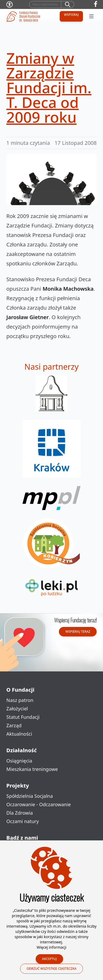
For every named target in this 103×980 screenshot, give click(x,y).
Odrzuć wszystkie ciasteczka (52, 969)
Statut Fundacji (23, 717)
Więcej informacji (52, 947)
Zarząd (14, 725)
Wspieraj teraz (78, 632)
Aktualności (19, 734)
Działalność (22, 750)
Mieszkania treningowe (32, 769)
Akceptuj (49, 959)
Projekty (18, 786)
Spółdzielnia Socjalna (30, 796)
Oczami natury (23, 821)
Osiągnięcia (19, 761)
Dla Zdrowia (20, 813)
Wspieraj (71, 15)
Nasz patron (20, 700)
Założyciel (17, 709)
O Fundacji (20, 690)
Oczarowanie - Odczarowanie (39, 804)
